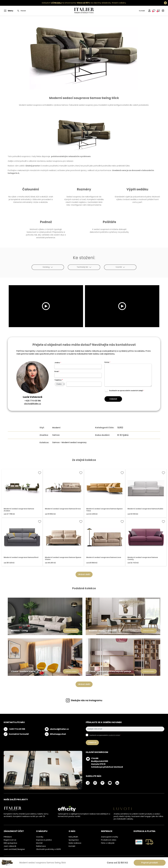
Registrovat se (10, 840)
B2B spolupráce (10, 843)
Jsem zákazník (10, 846)
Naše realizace (75, 843)
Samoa (55, 435)
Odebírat (92, 742)
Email (57, 371)
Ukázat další (84, 574)
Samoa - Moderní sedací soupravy (69, 442)
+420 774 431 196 (33, 401)
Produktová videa (109, 840)
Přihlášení (8, 837)
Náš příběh (73, 837)
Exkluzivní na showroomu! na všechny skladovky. (77, 3)
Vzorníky (40, 837)
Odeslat (113, 399)
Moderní (55, 428)
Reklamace (41, 846)
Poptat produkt (150, 863)
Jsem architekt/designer (14, 849)
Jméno (58, 363)
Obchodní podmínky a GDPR (48, 849)
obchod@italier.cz (33, 404)
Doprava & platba (44, 840)
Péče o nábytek (108, 843)
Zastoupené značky (110, 837)
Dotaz (107, 362)
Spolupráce (74, 840)
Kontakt (142, 11)
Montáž (39, 843)
